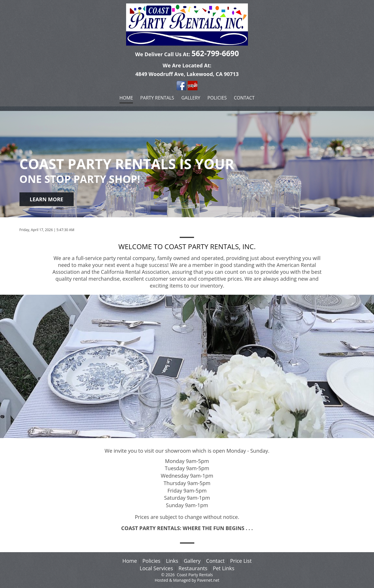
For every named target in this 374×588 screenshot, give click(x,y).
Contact (244, 98)
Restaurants (193, 568)
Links (172, 561)
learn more (47, 199)
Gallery (191, 98)
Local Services (156, 568)
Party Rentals (157, 98)
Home (126, 98)
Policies (217, 98)
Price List (241, 561)
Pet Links (224, 568)
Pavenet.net (208, 580)
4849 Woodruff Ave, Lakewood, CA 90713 (187, 74)
